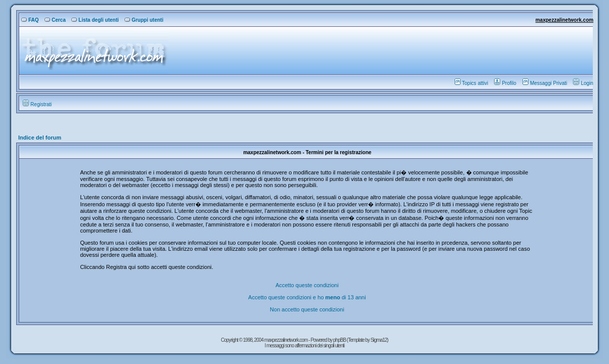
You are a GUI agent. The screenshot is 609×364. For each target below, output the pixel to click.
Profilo (505, 83)
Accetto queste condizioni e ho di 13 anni (307, 297)
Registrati (37, 104)
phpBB (340, 340)
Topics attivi (472, 83)
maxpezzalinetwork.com (564, 20)
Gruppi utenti (144, 20)
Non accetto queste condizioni (307, 309)
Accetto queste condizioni (307, 285)
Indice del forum (40, 138)
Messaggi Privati (545, 83)
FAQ (30, 20)
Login (583, 83)
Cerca (55, 20)
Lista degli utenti (95, 20)
